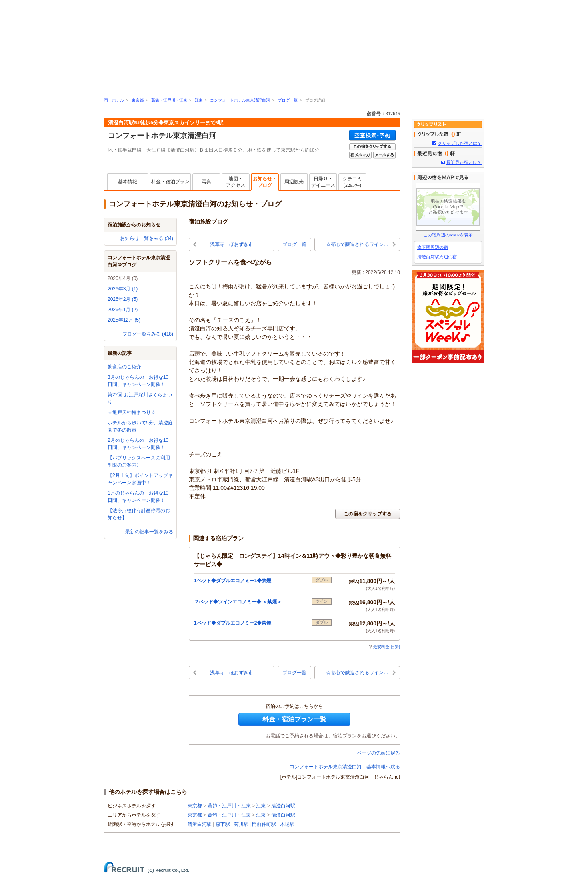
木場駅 (287, 824)
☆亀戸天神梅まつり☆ (132, 412)
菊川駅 (241, 824)
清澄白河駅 (283, 806)
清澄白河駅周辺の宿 (437, 257)
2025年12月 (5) (124, 320)
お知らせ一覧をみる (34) (147, 238)
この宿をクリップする (368, 514)
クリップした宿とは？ (460, 143)
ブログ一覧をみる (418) (148, 334)
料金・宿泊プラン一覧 (294, 719)
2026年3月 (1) (123, 289)
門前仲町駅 (264, 824)
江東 (199, 100)
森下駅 (223, 824)
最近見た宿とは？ (464, 162)
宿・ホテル (114, 100)
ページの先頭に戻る (378, 753)
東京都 (138, 100)
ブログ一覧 (288, 100)
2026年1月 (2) (123, 310)
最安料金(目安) (384, 647)
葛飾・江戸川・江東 (169, 100)
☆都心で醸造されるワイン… (357, 244)
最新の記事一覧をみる (149, 532)
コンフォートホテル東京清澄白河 (240, 100)
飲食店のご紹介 (124, 367)
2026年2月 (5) (123, 299)
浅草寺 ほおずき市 (232, 244)
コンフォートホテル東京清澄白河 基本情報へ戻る (345, 767)
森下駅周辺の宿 (433, 247)
